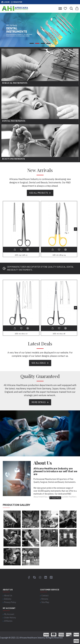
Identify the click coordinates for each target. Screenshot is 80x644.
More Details (39, 402)
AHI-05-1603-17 (21, 334)
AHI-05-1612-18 (59, 334)
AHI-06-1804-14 (59, 255)
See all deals (39, 363)
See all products (39, 193)
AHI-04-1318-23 (21, 255)
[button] (76, 229)
